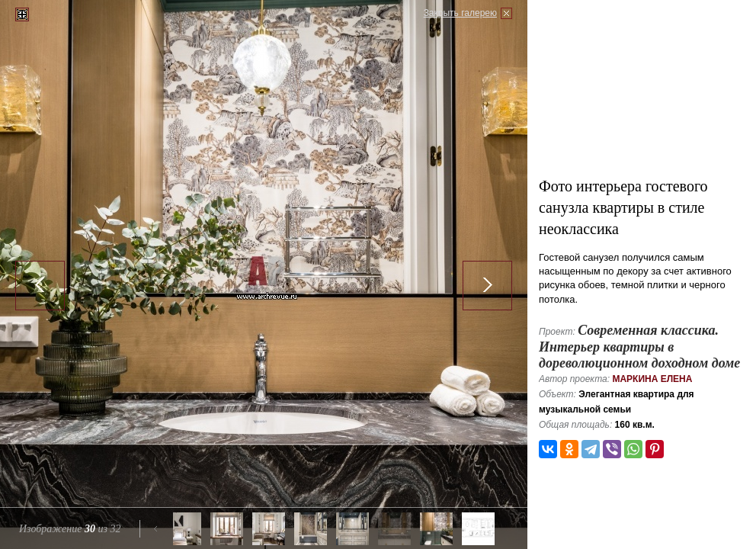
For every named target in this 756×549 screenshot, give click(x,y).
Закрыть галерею (460, 13)
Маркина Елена (652, 379)
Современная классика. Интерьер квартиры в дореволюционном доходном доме (639, 347)
